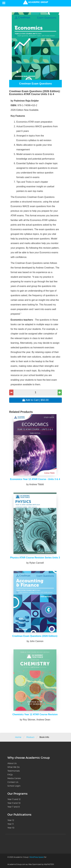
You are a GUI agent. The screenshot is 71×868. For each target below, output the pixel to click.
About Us (12, 763)
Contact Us (13, 782)
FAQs (10, 774)
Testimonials (14, 771)
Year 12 (11, 820)
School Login (14, 786)
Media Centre (14, 778)
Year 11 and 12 (14, 799)
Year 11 (11, 824)
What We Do (14, 767)
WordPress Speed (37, 857)
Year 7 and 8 (14, 807)
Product (30, 737)
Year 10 (11, 828)
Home (18, 737)
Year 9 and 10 (14, 803)
